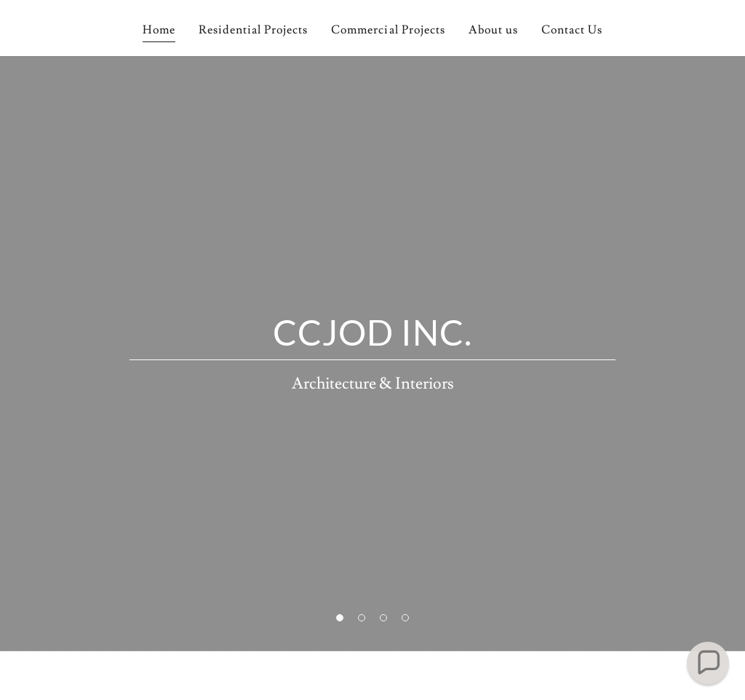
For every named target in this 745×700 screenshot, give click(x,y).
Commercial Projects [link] (388, 30)
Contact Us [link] (572, 30)
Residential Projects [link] (253, 30)
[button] (708, 663)
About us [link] (493, 30)
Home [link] (159, 30)
